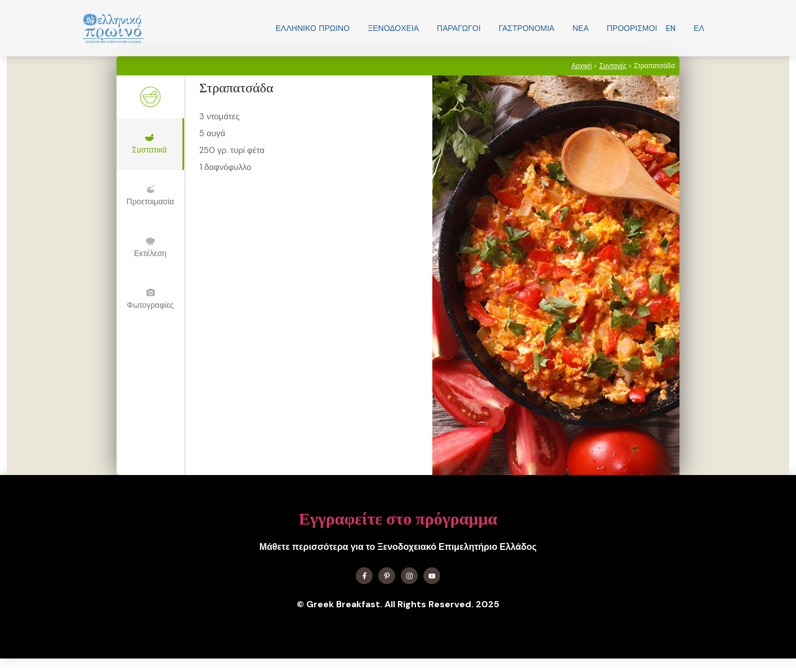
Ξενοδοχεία (393, 28)
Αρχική (582, 66)
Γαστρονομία (527, 28)
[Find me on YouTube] (432, 576)
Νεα (581, 28)
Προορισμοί (632, 28)
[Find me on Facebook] (364, 576)
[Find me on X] (387, 576)
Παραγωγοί (459, 28)
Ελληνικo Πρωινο (313, 28)
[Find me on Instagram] (409, 576)
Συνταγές (613, 66)
